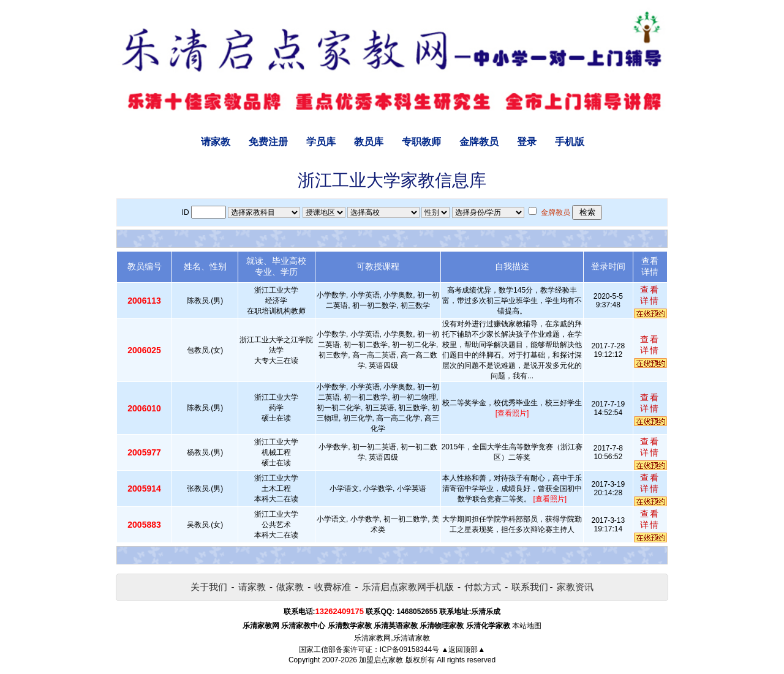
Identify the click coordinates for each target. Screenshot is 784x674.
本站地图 (527, 626)
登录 (527, 142)
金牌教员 (479, 142)
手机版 (570, 142)
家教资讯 (575, 587)
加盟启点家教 (381, 660)
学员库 (321, 142)
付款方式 (483, 587)
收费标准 (333, 587)
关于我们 (209, 587)
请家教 (216, 142)
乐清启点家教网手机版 (408, 587)
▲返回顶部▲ (463, 650)
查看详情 (650, 295)
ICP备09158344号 (409, 650)
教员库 (369, 142)
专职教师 (421, 142)
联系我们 (530, 587)
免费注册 (268, 142)
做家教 (290, 587)
